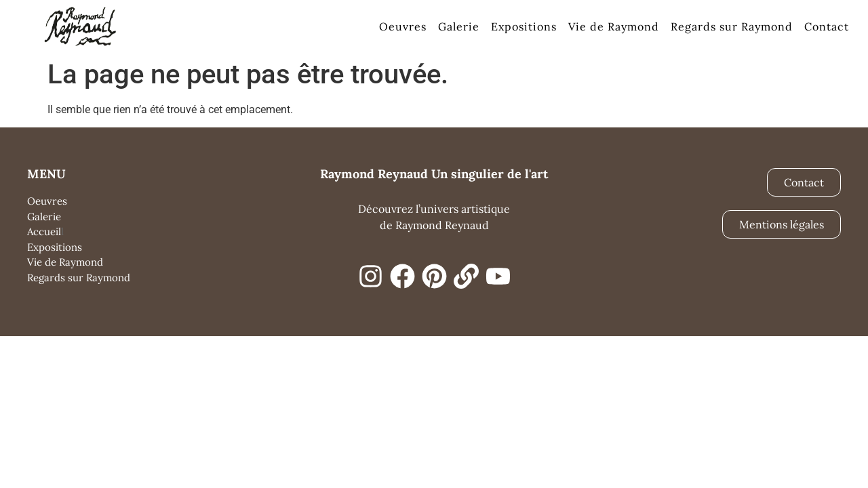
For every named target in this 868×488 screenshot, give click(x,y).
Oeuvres (403, 26)
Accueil (44, 231)
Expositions (524, 26)
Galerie (459, 26)
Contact (827, 26)
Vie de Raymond (614, 26)
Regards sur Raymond (732, 26)
